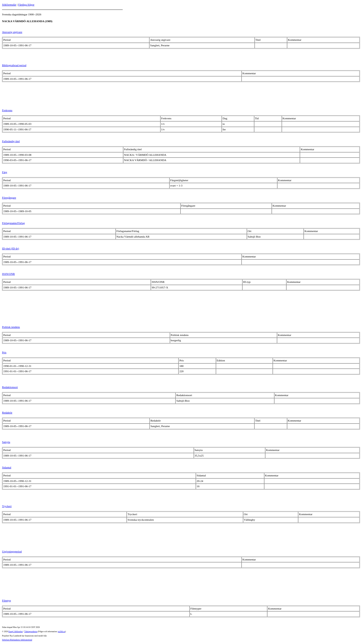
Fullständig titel (11, 141)
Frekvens (7, 110)
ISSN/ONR (8, 274)
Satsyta (6, 442)
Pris (4, 352)
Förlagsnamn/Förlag (13, 223)
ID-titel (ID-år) (10, 248)
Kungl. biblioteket (16, 632)
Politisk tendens (11, 327)
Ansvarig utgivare (12, 32)
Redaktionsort (10, 387)
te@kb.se (61, 632)
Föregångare (9, 198)
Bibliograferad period (14, 65)
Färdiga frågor (26, 5)
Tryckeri (7, 506)
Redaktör (7, 412)
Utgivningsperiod (12, 551)
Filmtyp (6, 600)
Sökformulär (9, 5)
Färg (5, 172)
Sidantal (7, 467)
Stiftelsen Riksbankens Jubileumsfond (17, 640)
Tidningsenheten (31, 632)
